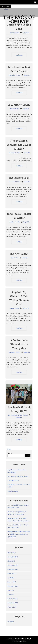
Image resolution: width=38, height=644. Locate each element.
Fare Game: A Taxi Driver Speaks (18, 476)
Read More (19, 55)
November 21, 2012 (15, 182)
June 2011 (11, 590)
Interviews (11, 622)
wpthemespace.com (20, 641)
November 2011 (13, 586)
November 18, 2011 (15, 352)
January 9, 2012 (15, 308)
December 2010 (12, 599)
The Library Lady (19, 178)
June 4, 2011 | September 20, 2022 (18, 415)
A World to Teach (19, 105)
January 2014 (12, 553)
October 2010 (12, 607)
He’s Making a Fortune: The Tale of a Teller (19, 145)
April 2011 (11, 594)
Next (10, 449)
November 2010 (13, 603)
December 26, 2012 (15, 153)
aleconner (11, 512)
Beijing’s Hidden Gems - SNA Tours (19, 531)
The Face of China (19, 19)
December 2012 (12, 565)
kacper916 (26, 33)
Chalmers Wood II (13, 518)
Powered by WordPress (14, 639)
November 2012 (13, 569)
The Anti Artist (19, 254)
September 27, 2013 (15, 75)
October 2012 (12, 574)
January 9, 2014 (15, 33)
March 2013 (11, 561)
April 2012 (11, 578)
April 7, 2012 (15, 258)
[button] (35, 2)
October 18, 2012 (15, 222)
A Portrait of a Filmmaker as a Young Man (19, 344)
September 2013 (13, 557)
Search (10, 453)
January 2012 (12, 582)
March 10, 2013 (15, 109)
